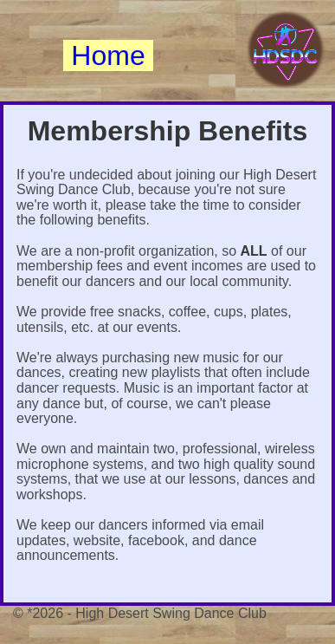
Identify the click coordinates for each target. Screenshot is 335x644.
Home (108, 55)
